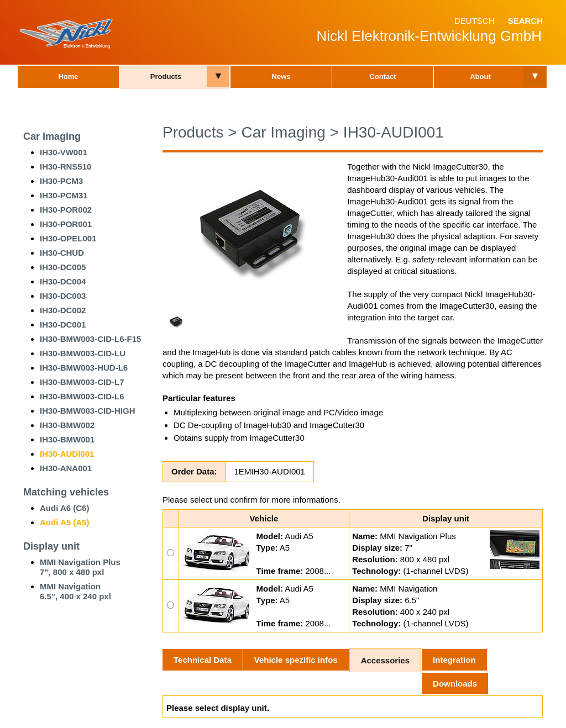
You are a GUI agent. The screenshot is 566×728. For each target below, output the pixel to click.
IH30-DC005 (63, 267)
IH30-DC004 (63, 281)
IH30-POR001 (66, 224)
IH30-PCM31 (64, 195)
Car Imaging (52, 136)
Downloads (455, 684)
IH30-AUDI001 (67, 454)
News (281, 77)
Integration (454, 660)
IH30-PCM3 (61, 181)
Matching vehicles (66, 492)
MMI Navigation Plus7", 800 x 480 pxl (80, 567)
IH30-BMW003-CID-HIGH (88, 411)
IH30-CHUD (62, 253)
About (480, 77)
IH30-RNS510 (65, 167)
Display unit (51, 546)
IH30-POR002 (66, 210)
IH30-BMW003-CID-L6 (82, 396)
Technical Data (203, 660)
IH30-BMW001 (67, 439)
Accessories (385, 660)
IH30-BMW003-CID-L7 (82, 382)
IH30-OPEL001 (68, 238)
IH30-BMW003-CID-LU (83, 353)
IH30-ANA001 (66, 468)
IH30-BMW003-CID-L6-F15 (90, 339)
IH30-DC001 (63, 325)
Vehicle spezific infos (296, 660)
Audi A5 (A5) (64, 522)
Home (68, 77)
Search (525, 21)
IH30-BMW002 (67, 425)
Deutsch (475, 21)
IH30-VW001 (64, 152)
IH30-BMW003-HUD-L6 (84, 368)
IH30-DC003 (63, 296)
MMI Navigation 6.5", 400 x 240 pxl (75, 591)
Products (166, 77)
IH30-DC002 (63, 310)
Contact (382, 77)
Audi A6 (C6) (64, 508)
